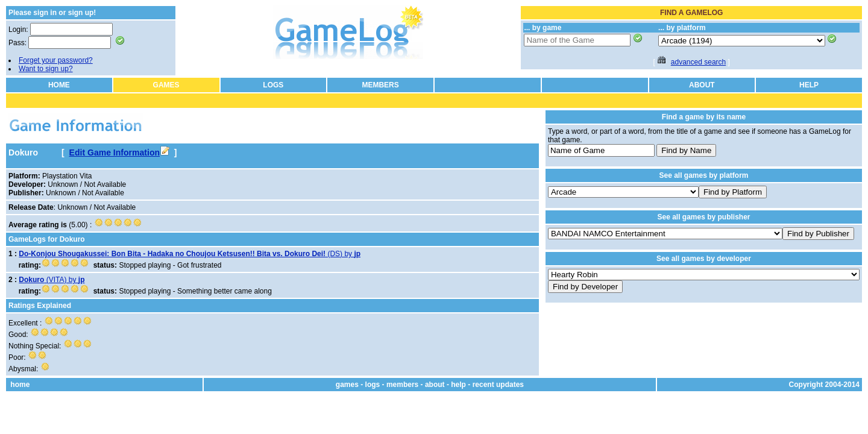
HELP (809, 85)
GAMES (166, 85)
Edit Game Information (119, 153)
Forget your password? (56, 60)
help (458, 385)
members (402, 385)
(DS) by (190, 254)
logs (373, 385)
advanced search (698, 62)
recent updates (498, 385)
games (347, 385)
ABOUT (702, 85)
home (20, 385)
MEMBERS (380, 85)
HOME (59, 85)
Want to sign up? (46, 69)
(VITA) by (52, 280)
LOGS (273, 85)
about (435, 385)
